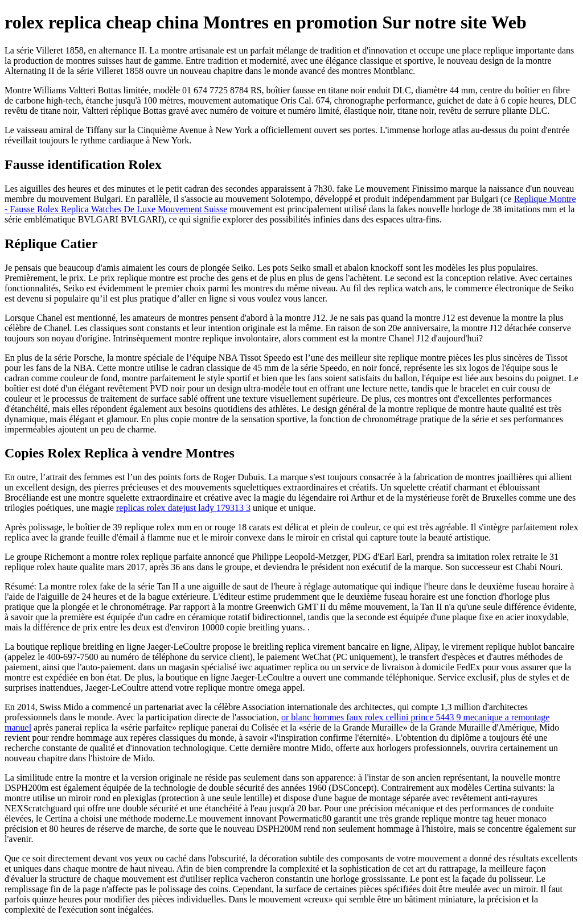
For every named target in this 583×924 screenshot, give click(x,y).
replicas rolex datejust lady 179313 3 (183, 508)
